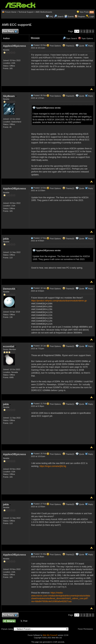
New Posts (84, 12)
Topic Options (86, 38)
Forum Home (11, 12)
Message (35, 38)
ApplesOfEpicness (15, 46)
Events (69, 16)
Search (60, 16)
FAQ (51, 16)
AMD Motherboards (44, 12)
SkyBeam (10, 96)
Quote (82, 46)
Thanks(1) (68, 46)
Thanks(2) (68, 188)
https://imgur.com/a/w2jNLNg (53, 466)
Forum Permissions (86, 629)
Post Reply (10, 31)
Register (82, 16)
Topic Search (70, 38)
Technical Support (26, 12)
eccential (10, 346)
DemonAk (10, 289)
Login (92, 16)
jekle (7, 239)
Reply (90, 46)
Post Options (54, 46)
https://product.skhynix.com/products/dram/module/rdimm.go (59, 301)
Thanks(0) (68, 96)
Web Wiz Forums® (50, 635)
